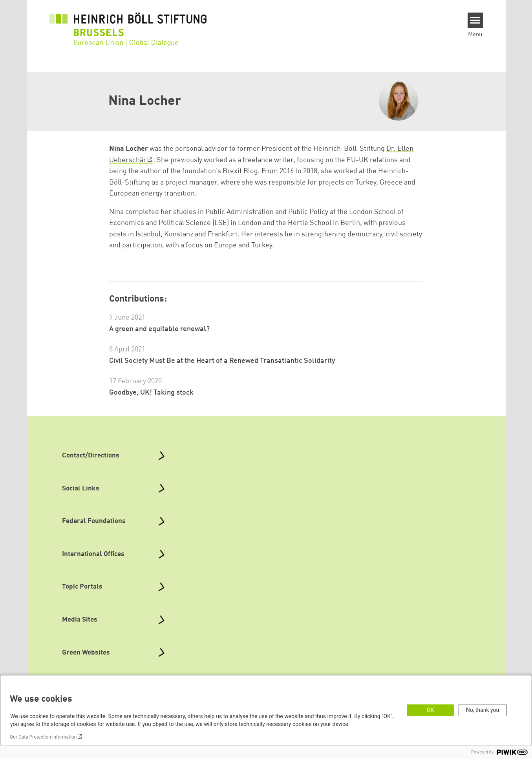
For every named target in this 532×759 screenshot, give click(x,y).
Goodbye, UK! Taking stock (151, 393)
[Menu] (475, 20)
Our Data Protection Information (43, 737)
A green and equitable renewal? (159, 329)
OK (430, 710)
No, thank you (483, 710)
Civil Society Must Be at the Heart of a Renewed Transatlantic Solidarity (222, 361)
